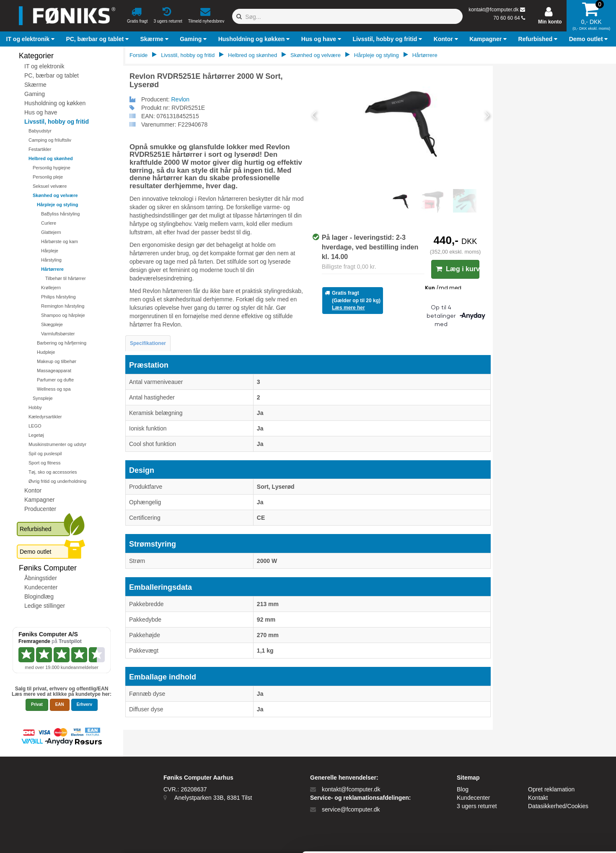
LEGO (35, 426)
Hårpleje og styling (57, 205)
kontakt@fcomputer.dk (494, 10)
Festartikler (40, 149)
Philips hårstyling (58, 297)
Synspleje (43, 398)
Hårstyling (51, 260)
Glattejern (51, 232)
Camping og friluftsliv (50, 140)
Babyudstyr (40, 131)
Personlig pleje (48, 177)
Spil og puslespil (45, 454)
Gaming (35, 94)
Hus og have (41, 112)
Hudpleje (46, 352)
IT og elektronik (44, 66)
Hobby (35, 407)
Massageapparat (54, 371)
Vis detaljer (346, 839)
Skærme (35, 85)
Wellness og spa (54, 389)
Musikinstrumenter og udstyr (57, 444)
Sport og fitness (44, 463)
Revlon (181, 99)
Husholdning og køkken (55, 103)
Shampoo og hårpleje (63, 315)
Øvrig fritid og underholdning (57, 481)
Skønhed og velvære (55, 195)
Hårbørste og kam (60, 241)
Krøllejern (51, 288)
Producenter (40, 509)
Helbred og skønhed (51, 158)
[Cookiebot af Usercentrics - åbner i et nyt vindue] (54, 839)
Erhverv (84, 704)
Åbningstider (41, 578)
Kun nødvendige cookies (546, 808)
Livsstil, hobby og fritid (57, 122)
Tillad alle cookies (546, 786)
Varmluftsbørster (58, 334)
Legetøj (36, 435)
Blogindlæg (39, 596)
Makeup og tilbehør (57, 361)
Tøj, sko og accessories (53, 472)
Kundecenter (41, 587)
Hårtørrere (52, 269)
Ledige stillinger (45, 606)
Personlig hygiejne (52, 168)
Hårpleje (50, 251)
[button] (31, 39)
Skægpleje (52, 324)
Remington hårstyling (63, 306)
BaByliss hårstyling (60, 214)
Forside (138, 55)
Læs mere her (348, 308)
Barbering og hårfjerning (62, 343)
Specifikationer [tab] (148, 343)
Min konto (550, 22)
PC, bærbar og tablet (52, 75)
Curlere (49, 223)
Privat (37, 704)
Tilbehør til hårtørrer (66, 278)
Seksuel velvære (50, 186)
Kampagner (39, 500)
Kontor (33, 490)
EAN (60, 704)
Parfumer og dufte (55, 380)
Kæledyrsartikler (45, 417)
